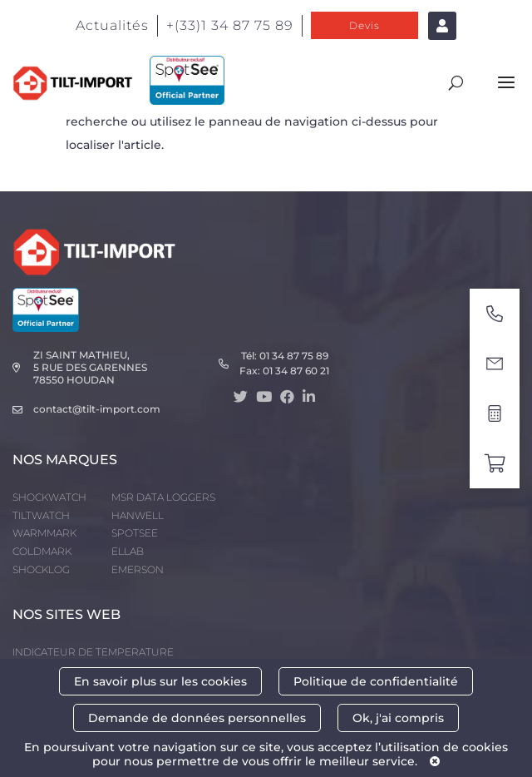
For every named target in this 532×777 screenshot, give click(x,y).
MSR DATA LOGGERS (163, 497)
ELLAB (128, 551)
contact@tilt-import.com (97, 409)
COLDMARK (42, 551)
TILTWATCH (41, 515)
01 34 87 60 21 (296, 371)
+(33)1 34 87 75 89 (230, 25)
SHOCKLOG (41, 569)
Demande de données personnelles (197, 718)
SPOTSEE (135, 533)
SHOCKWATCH (49, 497)
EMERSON (138, 569)
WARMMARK (44, 533)
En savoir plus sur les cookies (160, 681)
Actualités (112, 25)
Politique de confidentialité (376, 681)
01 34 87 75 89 (294, 356)
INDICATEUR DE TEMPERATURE (93, 652)
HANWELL (138, 515)
